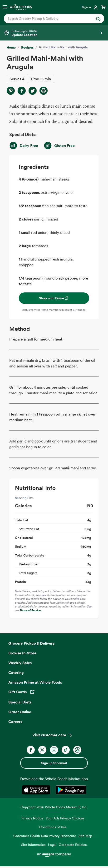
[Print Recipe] (44, 91)
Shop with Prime (54, 298)
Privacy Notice (32, 818)
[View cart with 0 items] (103, 7)
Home (11, 47)
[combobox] (49, 19)
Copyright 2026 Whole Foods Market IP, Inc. (54, 807)
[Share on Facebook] (22, 91)
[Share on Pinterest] (11, 91)
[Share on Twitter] (33, 91)
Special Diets (20, 702)
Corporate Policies (73, 845)
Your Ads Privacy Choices (65, 818)
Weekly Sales (20, 663)
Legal (52, 845)
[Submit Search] (98, 19)
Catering (16, 672)
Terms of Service (30, 610)
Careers (15, 722)
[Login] (90, 7)
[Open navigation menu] (5, 7)
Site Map (85, 836)
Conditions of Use (53, 827)
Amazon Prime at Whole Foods (35, 682)
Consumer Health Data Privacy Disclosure (45, 836)
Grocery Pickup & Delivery (32, 643)
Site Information (33, 845)
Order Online (20, 712)
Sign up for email (54, 763)
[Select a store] (54, 33)
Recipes (27, 47)
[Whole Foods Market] (21, 7)
